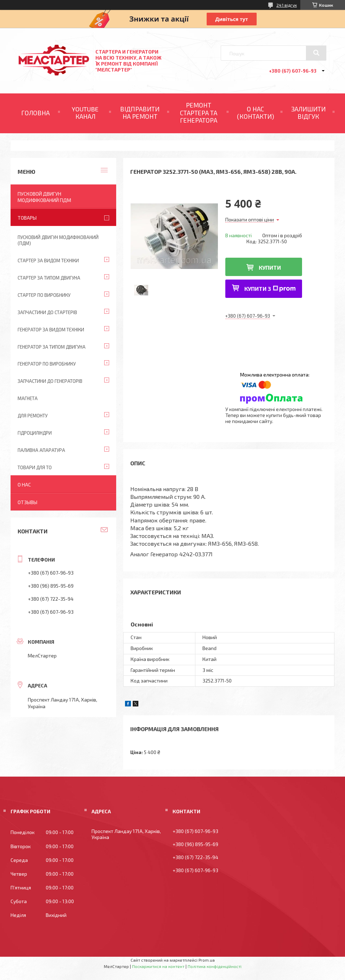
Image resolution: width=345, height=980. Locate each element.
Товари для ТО (35, 467)
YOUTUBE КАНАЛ (85, 113)
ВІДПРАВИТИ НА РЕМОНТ (140, 113)
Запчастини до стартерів (47, 312)
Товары (27, 218)
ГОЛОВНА (35, 113)
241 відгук (287, 5)
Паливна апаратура (41, 450)
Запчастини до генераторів (50, 381)
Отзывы (27, 502)
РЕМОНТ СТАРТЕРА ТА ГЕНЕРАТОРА (199, 113)
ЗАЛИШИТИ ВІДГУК (308, 113)
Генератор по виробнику (47, 364)
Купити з (270, 289)
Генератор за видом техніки (51, 330)
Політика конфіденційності (215, 966)
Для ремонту (33, 416)
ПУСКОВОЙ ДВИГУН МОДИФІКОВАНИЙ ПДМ (44, 197)
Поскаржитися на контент (158, 966)
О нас (24, 485)
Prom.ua (207, 960)
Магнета (28, 398)
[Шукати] (316, 53)
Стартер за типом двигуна (49, 278)
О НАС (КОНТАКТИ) (256, 113)
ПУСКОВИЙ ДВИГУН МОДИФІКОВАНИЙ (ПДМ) (58, 240)
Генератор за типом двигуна (52, 347)
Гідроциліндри (35, 433)
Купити (270, 267)
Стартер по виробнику (44, 295)
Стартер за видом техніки (48, 261)
